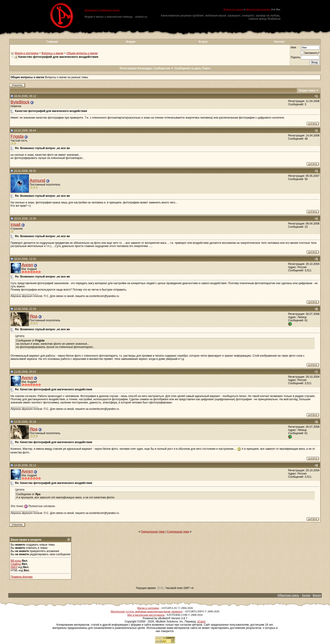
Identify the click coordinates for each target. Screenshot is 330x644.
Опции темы (307, 91)
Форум (131, 42)
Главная (52, 42)
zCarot (201, 622)
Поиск (206, 68)
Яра (33, 316)
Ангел (27, 265)
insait (16, 224)
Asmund (37, 180)
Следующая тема (178, 532)
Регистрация (128, 68)
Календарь (145, 68)
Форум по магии (233, 9)
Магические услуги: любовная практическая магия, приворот (147, 611)
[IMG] (14, 567)
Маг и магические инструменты (146, 615)
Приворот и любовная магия (102, 10)
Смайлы (16, 564)
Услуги (203, 42)
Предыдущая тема (153, 532)
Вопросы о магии (52, 53)
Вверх (317, 595)
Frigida (17, 136)
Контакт (280, 42)
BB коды (16, 561)
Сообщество (164, 68)
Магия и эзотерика (26, 53)
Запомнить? (310, 53)
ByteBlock (20, 102)
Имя (293, 47)
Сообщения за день (188, 68)
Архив (306, 595)
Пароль (295, 57)
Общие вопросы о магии (82, 53)
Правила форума (22, 577)
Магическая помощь (258, 9)
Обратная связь (288, 595)
